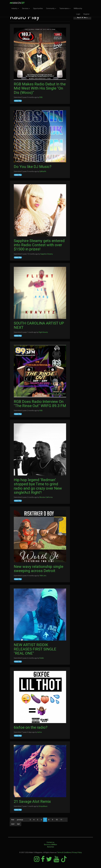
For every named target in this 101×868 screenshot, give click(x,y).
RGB (41, 97)
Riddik (42, 658)
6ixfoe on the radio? (31, 727)
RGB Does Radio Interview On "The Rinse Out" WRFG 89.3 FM (40, 404)
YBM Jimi (43, 576)
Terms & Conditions (64, 852)
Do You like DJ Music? (33, 167)
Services (26, 8)
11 (61, 820)
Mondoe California (46, 497)
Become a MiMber (51, 845)
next (13, 824)
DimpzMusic (43, 806)
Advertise (51, 847)
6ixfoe (40, 732)
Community (51, 8)
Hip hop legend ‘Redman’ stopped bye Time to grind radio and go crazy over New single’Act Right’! (38, 486)
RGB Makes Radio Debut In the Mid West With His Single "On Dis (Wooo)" (40, 88)
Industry (15, 8)
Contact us (50, 842)
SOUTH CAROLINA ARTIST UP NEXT (39, 325)
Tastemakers (65, 8)
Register (86, 14)
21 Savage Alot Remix (32, 801)
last (18, 824)
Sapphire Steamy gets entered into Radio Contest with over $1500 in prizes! (39, 245)
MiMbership (78, 8)
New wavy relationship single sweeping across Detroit (39, 569)
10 (57, 820)
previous (20, 820)
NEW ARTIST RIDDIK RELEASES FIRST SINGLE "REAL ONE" (35, 649)
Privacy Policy (77, 852)
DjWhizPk (43, 171)
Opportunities (38, 8)
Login (78, 14)
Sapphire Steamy (46, 254)
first (13, 820)
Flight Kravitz (43, 332)
